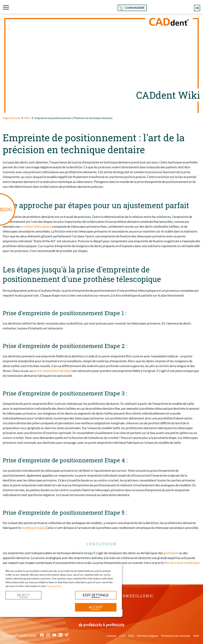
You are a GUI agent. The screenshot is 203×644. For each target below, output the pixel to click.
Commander (135, 8)
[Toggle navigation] (6, 7)
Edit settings (96, 595)
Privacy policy (53, 586)
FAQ (131, 636)
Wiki (196, 636)
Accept (96, 607)
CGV (122, 636)
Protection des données (176, 636)
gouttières (171, 553)
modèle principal (33, 528)
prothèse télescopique (36, 226)
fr (197, 8)
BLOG (6, 209)
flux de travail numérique (182, 563)
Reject (23, 595)
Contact (111, 636)
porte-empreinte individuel (53, 371)
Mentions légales (148, 636)
